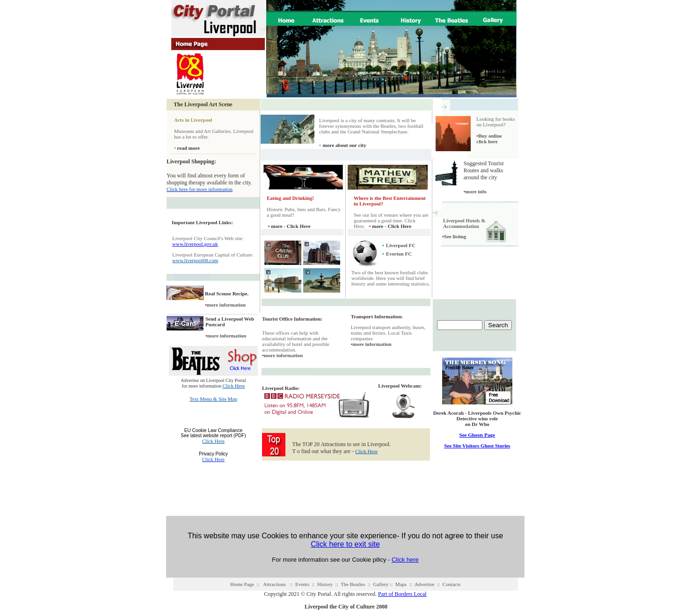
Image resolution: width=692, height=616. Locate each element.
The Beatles (353, 584)
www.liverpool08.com (195, 260)
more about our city (345, 145)
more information (226, 305)
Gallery (381, 584)
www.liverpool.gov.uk (195, 244)
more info (475, 191)
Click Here (233, 386)
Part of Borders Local (402, 594)
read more (189, 148)
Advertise (425, 584)
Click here (405, 560)
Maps (401, 584)
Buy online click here (489, 139)
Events (302, 584)
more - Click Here (291, 226)
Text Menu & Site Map (213, 399)
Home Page (242, 584)
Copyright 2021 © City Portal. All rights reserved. (320, 594)
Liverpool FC (401, 245)
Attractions (274, 584)
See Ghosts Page (477, 435)
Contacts (452, 584)
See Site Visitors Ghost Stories (477, 446)
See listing (455, 236)
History (325, 584)
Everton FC (399, 254)
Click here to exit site (345, 544)
